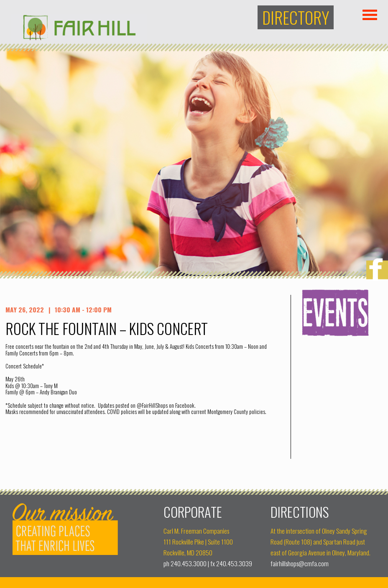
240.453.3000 (189, 563)
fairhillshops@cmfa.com (300, 563)
